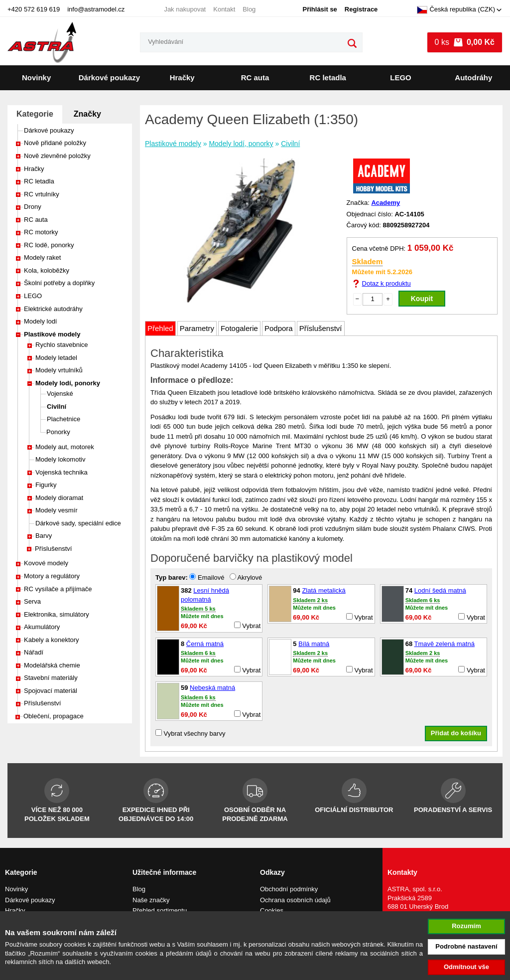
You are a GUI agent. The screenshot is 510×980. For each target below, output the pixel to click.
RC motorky (41, 232)
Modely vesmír (57, 510)
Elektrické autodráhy (53, 309)
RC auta (255, 78)
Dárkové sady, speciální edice (78, 523)
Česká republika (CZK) (456, 10)
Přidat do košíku (456, 733)
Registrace (361, 9)
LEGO (401, 78)
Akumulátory (42, 627)
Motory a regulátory (52, 576)
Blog (249, 9)
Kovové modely (46, 563)
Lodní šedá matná (440, 590)
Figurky (46, 485)
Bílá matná (314, 644)
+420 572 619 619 (34, 9)
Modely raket (42, 257)
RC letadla (328, 78)
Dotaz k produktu (386, 283)
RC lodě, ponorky (49, 245)
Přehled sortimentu (160, 910)
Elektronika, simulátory (57, 614)
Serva (32, 601)
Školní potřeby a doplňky (59, 283)
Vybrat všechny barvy (190, 733)
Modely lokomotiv (60, 459)
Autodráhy (473, 78)
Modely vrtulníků (59, 370)
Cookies (272, 910)
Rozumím (466, 926)
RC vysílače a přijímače (58, 589)
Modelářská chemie (52, 665)
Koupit (422, 299)
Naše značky (151, 900)
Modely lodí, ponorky (68, 383)
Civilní (57, 407)
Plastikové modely (52, 334)
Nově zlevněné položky (57, 156)
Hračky (182, 78)
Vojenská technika (62, 472)
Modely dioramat (59, 498)
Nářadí (34, 652)
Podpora (279, 328)
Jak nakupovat (185, 9)
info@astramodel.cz (96, 9)
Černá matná (205, 644)
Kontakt (224, 9)
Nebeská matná (212, 688)
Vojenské (60, 394)
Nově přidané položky (55, 143)
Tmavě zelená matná (445, 644)
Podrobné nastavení (466, 946)
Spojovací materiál (51, 691)
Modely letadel (56, 358)
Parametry (197, 328)
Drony (33, 207)
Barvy (44, 536)
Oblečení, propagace (54, 716)
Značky (87, 114)
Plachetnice (64, 419)
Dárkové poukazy (109, 78)
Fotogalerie (239, 328)
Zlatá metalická (323, 590)
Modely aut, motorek (65, 447)
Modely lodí (40, 321)
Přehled (160, 328)
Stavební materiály (51, 678)
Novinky (36, 78)
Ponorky (58, 432)
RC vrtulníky (42, 194)
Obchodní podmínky (289, 889)
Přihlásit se (319, 9)
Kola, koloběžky (47, 270)
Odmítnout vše (466, 967)
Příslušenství (53, 549)
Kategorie (35, 114)
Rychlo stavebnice (62, 345)
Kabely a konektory (52, 640)
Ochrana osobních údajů (295, 900)
